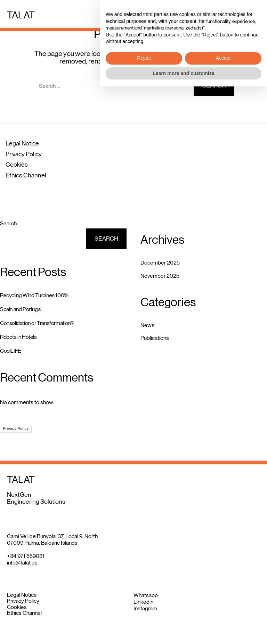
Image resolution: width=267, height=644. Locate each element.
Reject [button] (144, 616)
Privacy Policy (24, 154)
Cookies (17, 165)
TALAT (21, 15)
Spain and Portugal (21, 309)
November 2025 (160, 276)
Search (8, 223)
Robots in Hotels (18, 337)
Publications (155, 338)
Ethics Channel (26, 175)
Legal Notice (22, 143)
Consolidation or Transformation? (37, 323)
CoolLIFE (11, 351)
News (147, 325)
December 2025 (160, 263)
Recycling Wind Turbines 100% (34, 295)
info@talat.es (22, 563)
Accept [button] (223, 616)
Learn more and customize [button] (183, 630)
